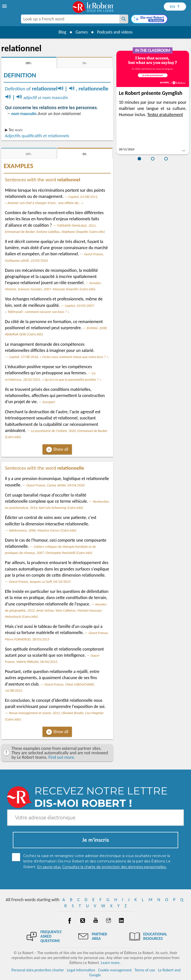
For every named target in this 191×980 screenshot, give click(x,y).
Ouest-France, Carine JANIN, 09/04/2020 (56, 485)
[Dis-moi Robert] (149, 19)
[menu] (5, 6)
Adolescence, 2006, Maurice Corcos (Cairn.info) (43, 530)
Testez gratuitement (165, 115)
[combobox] (70, 19)
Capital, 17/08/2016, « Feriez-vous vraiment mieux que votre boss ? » (59, 357)
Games (81, 32)
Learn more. (111, 963)
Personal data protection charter (38, 970)
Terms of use (145, 970)
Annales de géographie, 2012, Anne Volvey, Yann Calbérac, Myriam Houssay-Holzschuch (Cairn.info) (56, 610)
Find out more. (62, 757)
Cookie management (115, 970)
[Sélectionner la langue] (175, 7)
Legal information (81, 970)
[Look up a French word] (124, 19)
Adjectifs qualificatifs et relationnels (37, 136)
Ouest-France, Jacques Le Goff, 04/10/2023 (40, 582)
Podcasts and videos (115, 32)
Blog (62, 32)
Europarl (49, 402)
